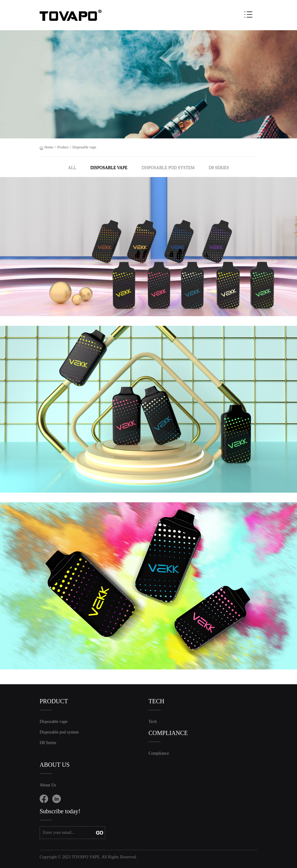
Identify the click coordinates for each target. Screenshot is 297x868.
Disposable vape (84, 147)
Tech (153, 722)
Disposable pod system (168, 168)
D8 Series (219, 168)
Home (49, 147)
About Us (48, 785)
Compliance (159, 753)
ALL (72, 168)
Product (63, 147)
